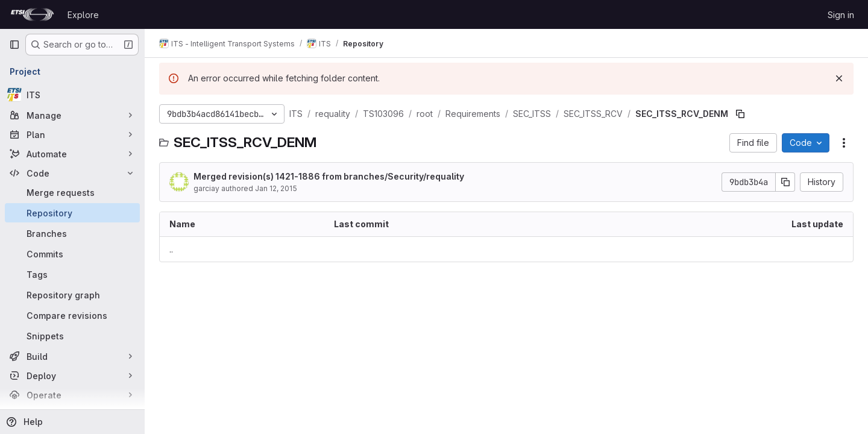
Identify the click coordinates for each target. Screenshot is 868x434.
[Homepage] (32, 14)
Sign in (841, 15)
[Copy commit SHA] (785, 182)
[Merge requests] (72, 192)
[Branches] (72, 233)
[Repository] (72, 213)
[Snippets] (72, 336)
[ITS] (72, 95)
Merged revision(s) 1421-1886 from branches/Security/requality (329, 176)
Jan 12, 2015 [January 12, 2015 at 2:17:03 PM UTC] (276, 188)
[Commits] (72, 254)
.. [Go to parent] (171, 249)
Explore (83, 15)
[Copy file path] (740, 114)
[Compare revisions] (72, 315)
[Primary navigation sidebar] (14, 45)
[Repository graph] (72, 295)
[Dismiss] (839, 78)
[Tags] (72, 274)
